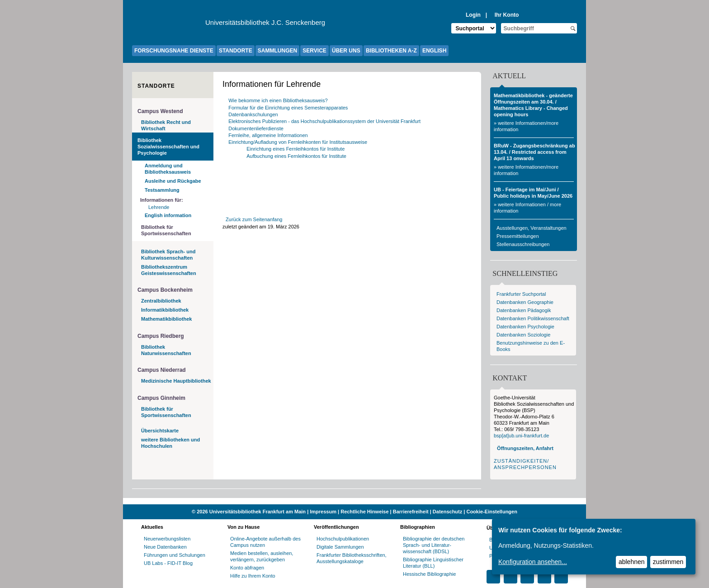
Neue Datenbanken (165, 547)
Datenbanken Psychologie (525, 327)
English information (168, 215)
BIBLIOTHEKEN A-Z (391, 51)
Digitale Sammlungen (340, 547)
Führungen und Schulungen (175, 555)
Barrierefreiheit (411, 512)
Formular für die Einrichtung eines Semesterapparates (288, 108)
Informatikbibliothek (165, 310)
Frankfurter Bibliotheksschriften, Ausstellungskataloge (352, 558)
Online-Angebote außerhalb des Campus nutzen (265, 542)
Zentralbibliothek (161, 301)
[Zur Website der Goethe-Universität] (169, 25)
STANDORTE (236, 51)
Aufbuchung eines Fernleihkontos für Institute (297, 156)
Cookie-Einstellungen (492, 512)
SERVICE (314, 51)
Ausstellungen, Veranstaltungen (532, 228)
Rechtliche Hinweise (364, 512)
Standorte (156, 86)
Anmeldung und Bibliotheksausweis (168, 169)
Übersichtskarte (160, 431)
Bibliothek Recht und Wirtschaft (166, 125)
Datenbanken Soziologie (523, 335)
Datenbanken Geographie (525, 302)
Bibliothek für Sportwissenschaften (166, 230)
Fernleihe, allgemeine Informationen (268, 135)
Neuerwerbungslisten (167, 539)
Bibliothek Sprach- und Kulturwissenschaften (168, 255)
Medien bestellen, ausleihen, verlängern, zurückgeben (262, 556)
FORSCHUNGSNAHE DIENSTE (174, 51)
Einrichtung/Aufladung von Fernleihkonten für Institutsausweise (298, 142)
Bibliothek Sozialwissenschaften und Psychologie (168, 147)
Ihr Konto (507, 15)
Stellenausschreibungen (523, 244)
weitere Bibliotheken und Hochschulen (170, 443)
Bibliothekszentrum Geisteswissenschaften (169, 270)
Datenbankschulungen (253, 114)
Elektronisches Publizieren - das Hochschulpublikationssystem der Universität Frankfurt (324, 121)
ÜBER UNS (346, 51)
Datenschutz (447, 512)
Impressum (323, 512)
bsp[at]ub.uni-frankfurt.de (521, 436)
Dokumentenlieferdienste (256, 128)
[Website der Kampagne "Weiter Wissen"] (354, 501)
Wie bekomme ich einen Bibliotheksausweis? (278, 100)
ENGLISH (434, 51)
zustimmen (668, 562)
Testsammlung (162, 190)
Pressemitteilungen (518, 236)
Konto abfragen (247, 568)
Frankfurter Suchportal (521, 294)
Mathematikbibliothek (166, 319)
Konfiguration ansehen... (533, 562)
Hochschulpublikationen (343, 539)
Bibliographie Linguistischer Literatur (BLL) (433, 563)
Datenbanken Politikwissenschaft (533, 318)
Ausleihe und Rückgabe (173, 181)
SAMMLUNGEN (277, 51)
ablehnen (632, 562)
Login (473, 15)
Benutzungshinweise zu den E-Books (531, 346)
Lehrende (159, 207)
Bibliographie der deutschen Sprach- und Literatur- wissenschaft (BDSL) (434, 545)
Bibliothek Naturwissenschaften (166, 350)
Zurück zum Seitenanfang (254, 219)
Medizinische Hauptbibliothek (176, 381)
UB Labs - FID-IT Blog (168, 563)
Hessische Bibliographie (429, 574)
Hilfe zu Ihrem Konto (253, 576)
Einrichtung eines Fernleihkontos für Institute (296, 149)
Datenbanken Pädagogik (524, 310)
